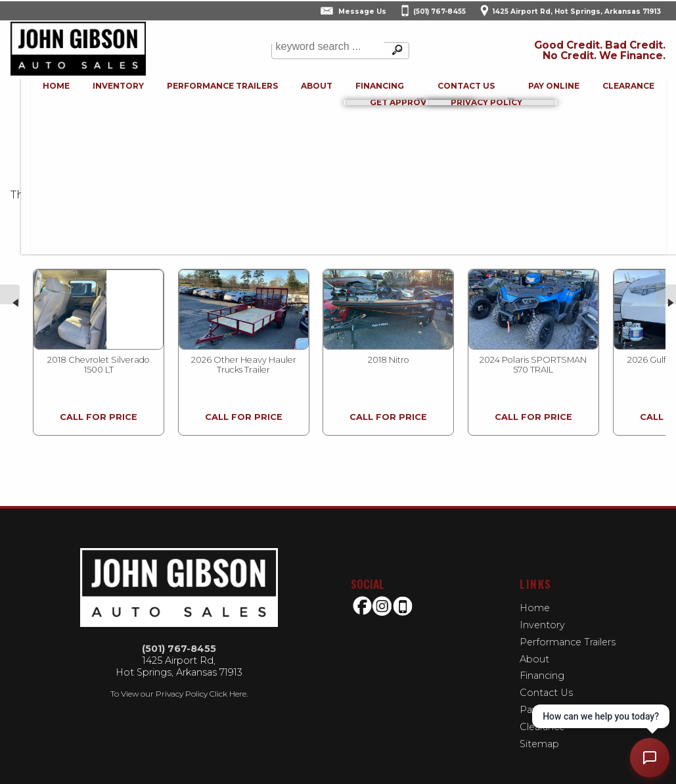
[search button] (395, 51)
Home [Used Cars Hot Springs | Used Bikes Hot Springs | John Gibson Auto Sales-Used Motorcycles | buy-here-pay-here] (28, 91)
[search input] (327, 51)
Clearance (636, 91)
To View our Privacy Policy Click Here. (179, 685)
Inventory (95, 91)
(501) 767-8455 (179, 640)
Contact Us (546, 684)
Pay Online (556, 91)
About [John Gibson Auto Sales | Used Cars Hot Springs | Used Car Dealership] (304, 91)
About (534, 650)
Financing (542, 667)
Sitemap (539, 735)
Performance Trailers (204, 91)
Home (535, 599)
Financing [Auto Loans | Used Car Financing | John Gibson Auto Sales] (372, 91)
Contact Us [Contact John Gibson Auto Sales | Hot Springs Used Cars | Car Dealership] (463, 91)
